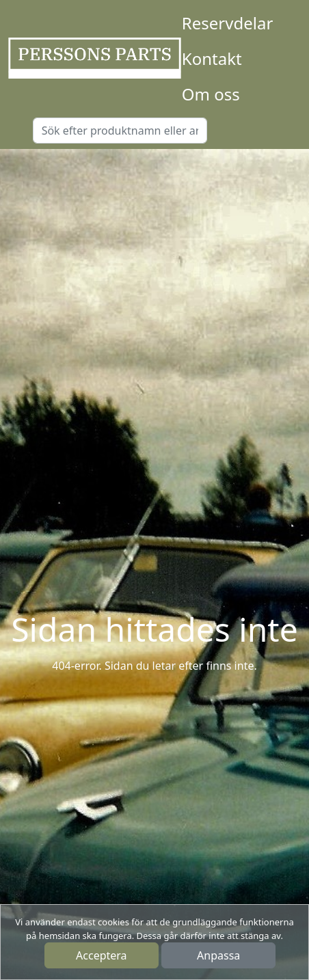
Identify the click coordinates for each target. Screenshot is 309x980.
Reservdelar (227, 23)
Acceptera (102, 955)
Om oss (211, 94)
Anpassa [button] (218, 955)
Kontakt (212, 58)
